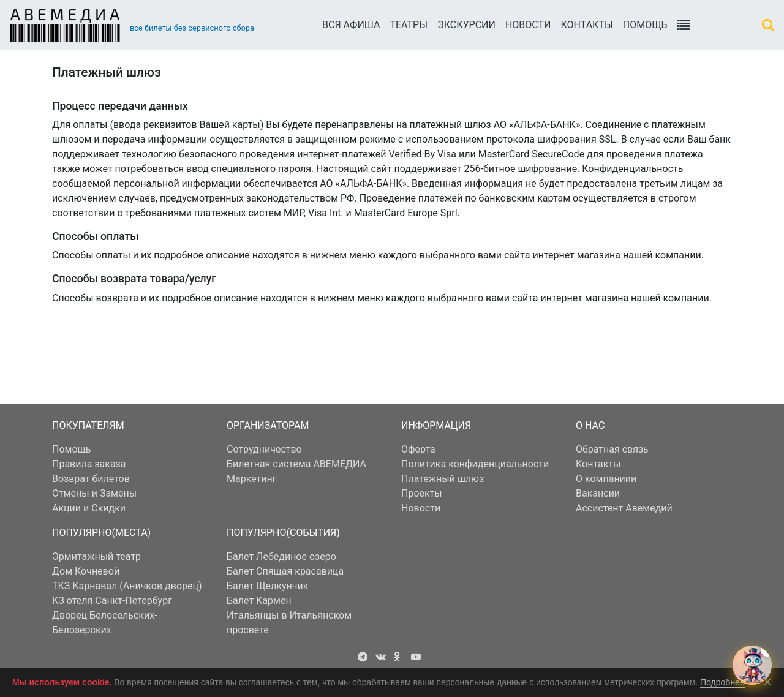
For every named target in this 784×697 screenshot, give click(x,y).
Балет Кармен (259, 601)
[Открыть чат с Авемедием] (752, 665)
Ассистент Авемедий (624, 508)
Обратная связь (612, 449)
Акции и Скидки (89, 508)
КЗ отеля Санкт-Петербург (112, 601)
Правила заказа (89, 464)
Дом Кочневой (86, 571)
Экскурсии (466, 25)
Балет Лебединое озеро (281, 556)
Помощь (645, 25)
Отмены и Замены (94, 493)
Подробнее (722, 682)
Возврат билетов (91, 479)
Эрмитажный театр (96, 556)
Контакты (586, 25)
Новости (528, 25)
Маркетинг (251, 479)
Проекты (422, 493)
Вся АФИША (351, 25)
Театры (409, 25)
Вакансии (598, 493)
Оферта (418, 449)
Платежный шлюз (443, 479)
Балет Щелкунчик (267, 586)
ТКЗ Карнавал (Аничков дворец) (127, 586)
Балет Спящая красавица (285, 571)
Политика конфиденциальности (475, 464)
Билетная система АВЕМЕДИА (296, 464)
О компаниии (606, 479)
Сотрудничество (264, 449)
